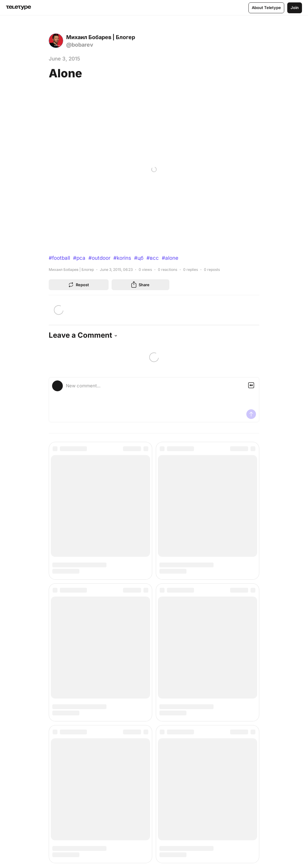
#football (59, 258)
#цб (139, 258)
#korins (122, 258)
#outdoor (99, 258)
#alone (170, 258)
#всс (153, 258)
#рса (79, 258)
